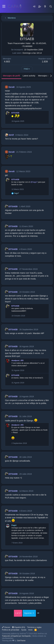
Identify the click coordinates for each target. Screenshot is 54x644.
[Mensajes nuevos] (45, 6)
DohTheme (21, 641)
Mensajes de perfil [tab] (11, 76)
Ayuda (24, 630)
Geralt (11, 87)
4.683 (7, 62)
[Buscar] (51, 6)
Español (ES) (19, 627)
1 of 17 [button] (18, 613)
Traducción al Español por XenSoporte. (16, 636)
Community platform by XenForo (25, 634)
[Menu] (4, 6)
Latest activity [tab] (29, 76)
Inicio (30, 630)
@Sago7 (34, 182)
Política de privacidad (11, 630)
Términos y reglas (34, 627)
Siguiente (29, 613)
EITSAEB (15, 113)
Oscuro (6, 627)
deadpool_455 (17, 360)
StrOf (11, 135)
